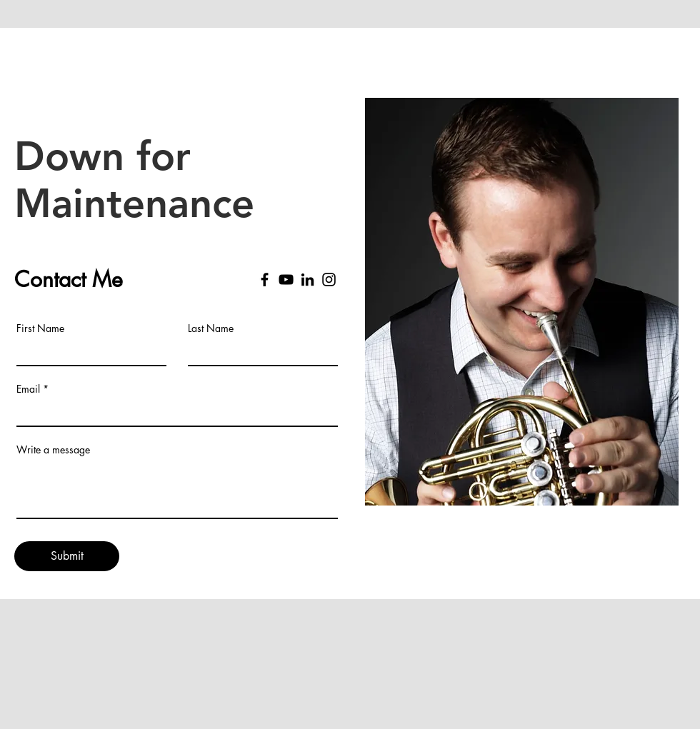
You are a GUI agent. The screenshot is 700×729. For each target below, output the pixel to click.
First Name (40, 328)
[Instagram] (329, 280)
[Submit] (67, 556)
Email (28, 389)
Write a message (53, 450)
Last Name (211, 328)
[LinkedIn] (307, 280)
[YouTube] (286, 280)
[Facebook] (265, 280)
